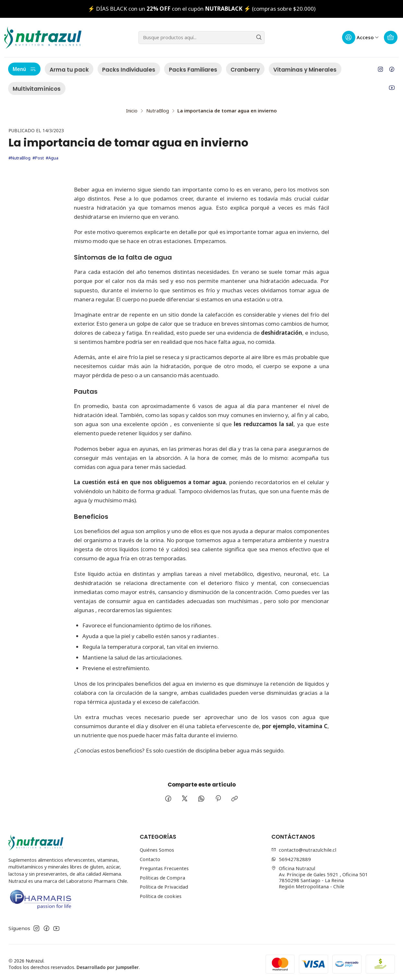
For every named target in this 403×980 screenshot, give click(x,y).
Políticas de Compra (162, 874)
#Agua (52, 154)
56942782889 (291, 855)
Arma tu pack (69, 70)
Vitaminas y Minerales (305, 70)
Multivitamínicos (37, 89)
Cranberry (245, 70)
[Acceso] (360, 38)
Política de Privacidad (164, 883)
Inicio (132, 107)
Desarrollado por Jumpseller (108, 963)
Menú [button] (24, 69)
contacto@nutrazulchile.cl (304, 846)
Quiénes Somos (157, 846)
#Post (38, 154)
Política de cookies (161, 892)
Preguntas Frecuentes (164, 864)
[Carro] (391, 38)
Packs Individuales (129, 70)
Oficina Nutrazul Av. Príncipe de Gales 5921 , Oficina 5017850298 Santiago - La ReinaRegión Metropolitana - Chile (320, 873)
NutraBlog (158, 107)
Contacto (150, 855)
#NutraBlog (19, 154)
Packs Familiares (193, 70)
